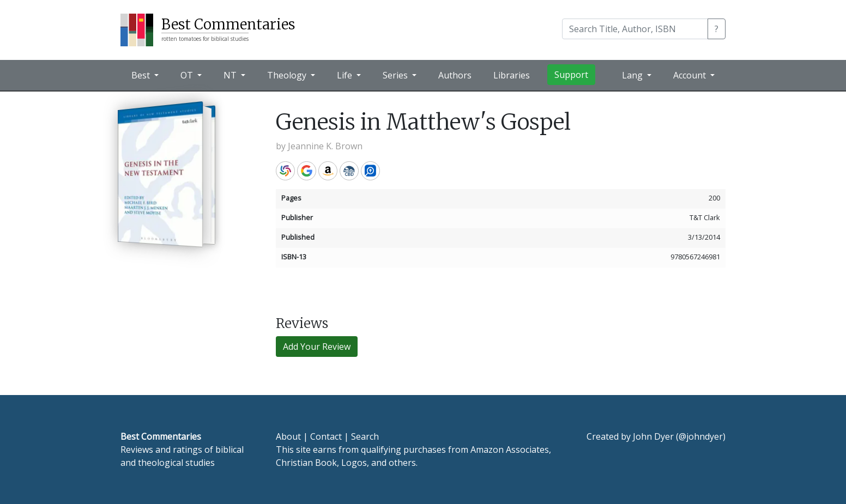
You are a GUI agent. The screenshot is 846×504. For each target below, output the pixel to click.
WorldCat (285, 171)
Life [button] (346, 75)
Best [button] (142, 75)
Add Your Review (317, 347)
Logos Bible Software (370, 171)
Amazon (328, 171)
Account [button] (691, 75)
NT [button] (231, 75)
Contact (326, 436)
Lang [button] (633, 75)
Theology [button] (288, 75)
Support (571, 75)
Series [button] (396, 75)
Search (365, 436)
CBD (349, 171)
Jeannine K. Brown (325, 146)
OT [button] (188, 75)
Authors (455, 75)
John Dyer (653, 436)
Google (307, 171)
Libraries (512, 75)
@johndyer (701, 436)
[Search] (635, 29)
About (288, 436)
